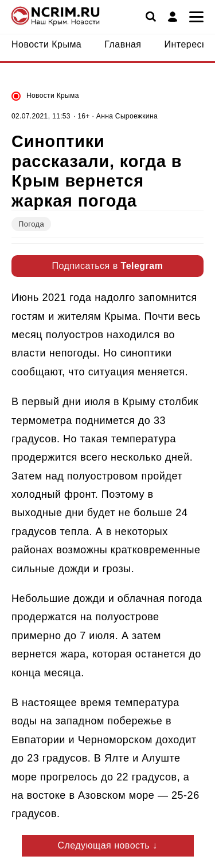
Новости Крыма (53, 96)
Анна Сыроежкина (127, 116)
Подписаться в (108, 266)
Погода (31, 224)
